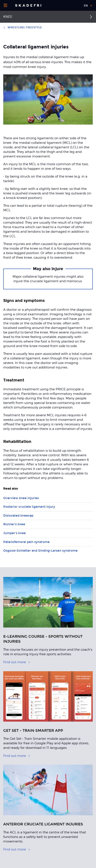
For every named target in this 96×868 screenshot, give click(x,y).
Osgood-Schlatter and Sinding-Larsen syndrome (40, 551)
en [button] (86, 6)
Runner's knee (14, 524)
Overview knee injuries (21, 498)
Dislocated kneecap (18, 516)
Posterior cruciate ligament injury (29, 507)
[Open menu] (5, 5)
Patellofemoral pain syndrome (26, 542)
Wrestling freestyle (23, 27)
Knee (8, 17)
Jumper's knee (15, 533)
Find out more (17, 662)
